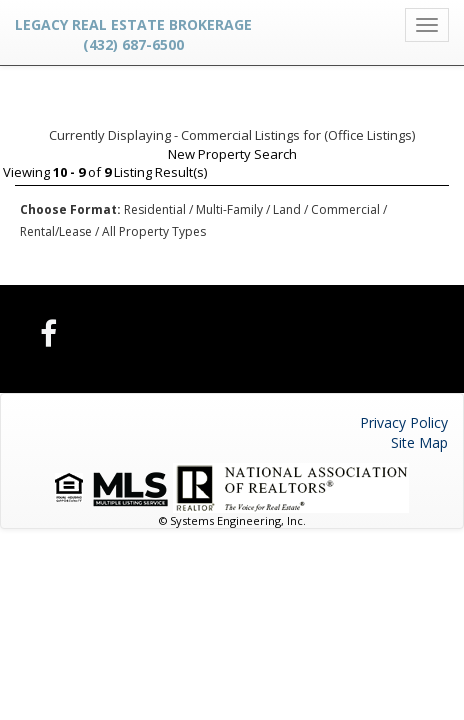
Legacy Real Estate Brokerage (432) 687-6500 (133, 34)
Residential (155, 209)
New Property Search (232, 154)
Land (287, 209)
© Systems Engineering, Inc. (232, 520)
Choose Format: (70, 209)
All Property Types (154, 231)
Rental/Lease (56, 231)
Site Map (419, 442)
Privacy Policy (404, 422)
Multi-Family (229, 209)
